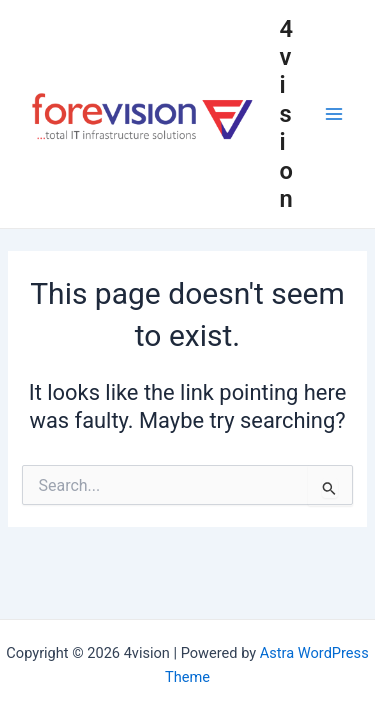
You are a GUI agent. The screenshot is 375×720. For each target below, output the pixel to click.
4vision (287, 114)
